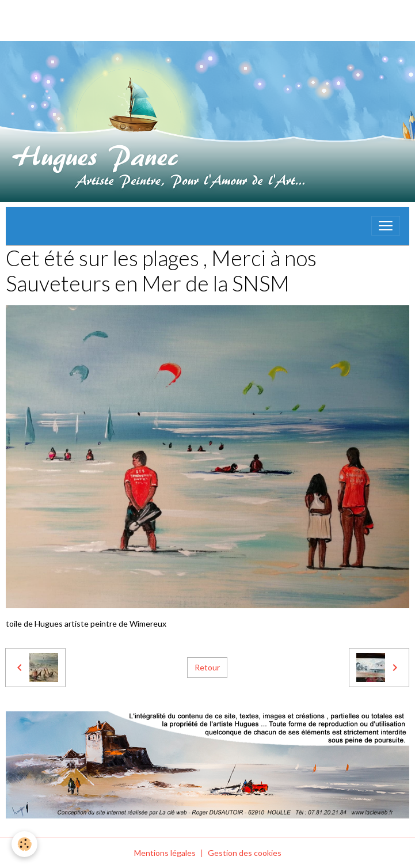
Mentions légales (165, 853)
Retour (207, 667)
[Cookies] (24, 844)
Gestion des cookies (245, 853)
